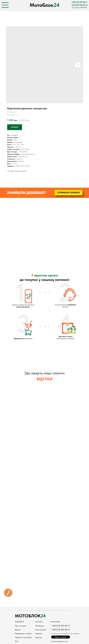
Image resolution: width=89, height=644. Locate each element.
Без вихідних (79, 8)
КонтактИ (56, 622)
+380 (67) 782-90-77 (61, 626)
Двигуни (39, 637)
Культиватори (41, 630)
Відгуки (18, 630)
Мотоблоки (40, 626)
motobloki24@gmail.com (59, 641)
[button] (69, 193)
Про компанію (21, 626)
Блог (17, 641)
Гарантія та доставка (23, 637)
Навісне (39, 633)
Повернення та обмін (23, 633)
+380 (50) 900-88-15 (61, 630)
